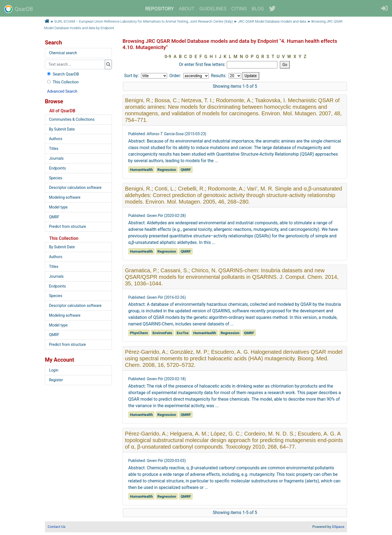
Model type (58, 207)
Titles (54, 149)
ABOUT (187, 9)
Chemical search (63, 53)
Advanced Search (62, 91)
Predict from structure (68, 226)
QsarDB (19, 9)
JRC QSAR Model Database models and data (272, 21)
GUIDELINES (213, 9)
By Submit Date (62, 129)
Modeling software (65, 197)
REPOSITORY (160, 9)
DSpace (338, 527)
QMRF (54, 217)
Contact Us (56, 527)
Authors (56, 139)
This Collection (62, 82)
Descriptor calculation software (75, 188)
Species (56, 178)
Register (56, 380)
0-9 (168, 57)
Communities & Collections (72, 119)
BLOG (258, 9)
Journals (56, 158)
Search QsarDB (62, 74)
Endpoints (57, 168)
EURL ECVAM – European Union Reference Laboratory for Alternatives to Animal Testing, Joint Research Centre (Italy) (144, 21)
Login (54, 370)
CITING (239, 9)
